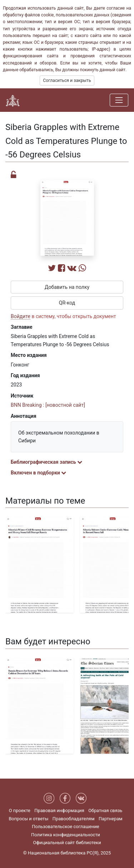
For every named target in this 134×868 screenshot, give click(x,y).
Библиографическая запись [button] (46, 462)
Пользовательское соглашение (65, 827)
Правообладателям (74, 819)
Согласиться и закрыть (67, 80)
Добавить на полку (67, 287)
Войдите (21, 316)
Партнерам (111, 819)
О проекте (20, 810)
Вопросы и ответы (28, 819)
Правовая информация (59, 810)
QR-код (67, 303)
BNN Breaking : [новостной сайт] (48, 405)
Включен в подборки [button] (38, 473)
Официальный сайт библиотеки (67, 843)
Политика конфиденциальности (66, 835)
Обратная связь (105, 810)
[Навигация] (119, 100)
